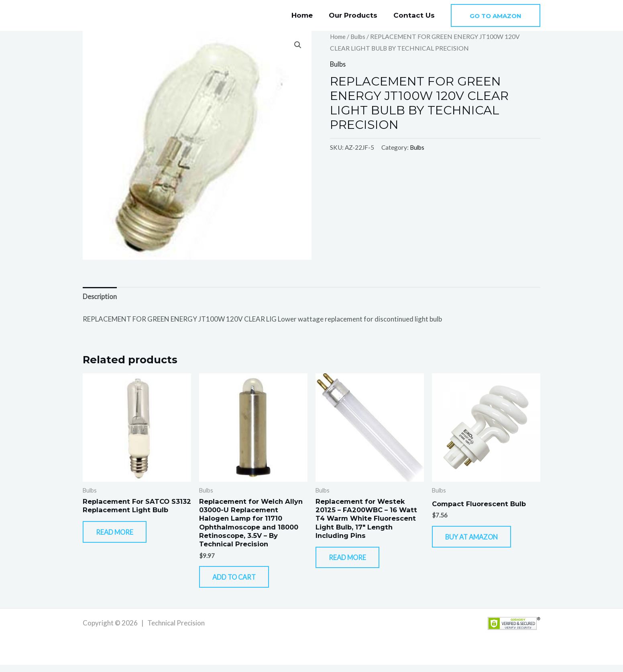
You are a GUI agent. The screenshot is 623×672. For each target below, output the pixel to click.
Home (308, 15)
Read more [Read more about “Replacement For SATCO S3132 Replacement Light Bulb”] (121, 545)
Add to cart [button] (241, 582)
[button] (496, 15)
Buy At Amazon (479, 540)
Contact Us (415, 15)
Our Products (357, 15)
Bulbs (360, 37)
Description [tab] (100, 297)
